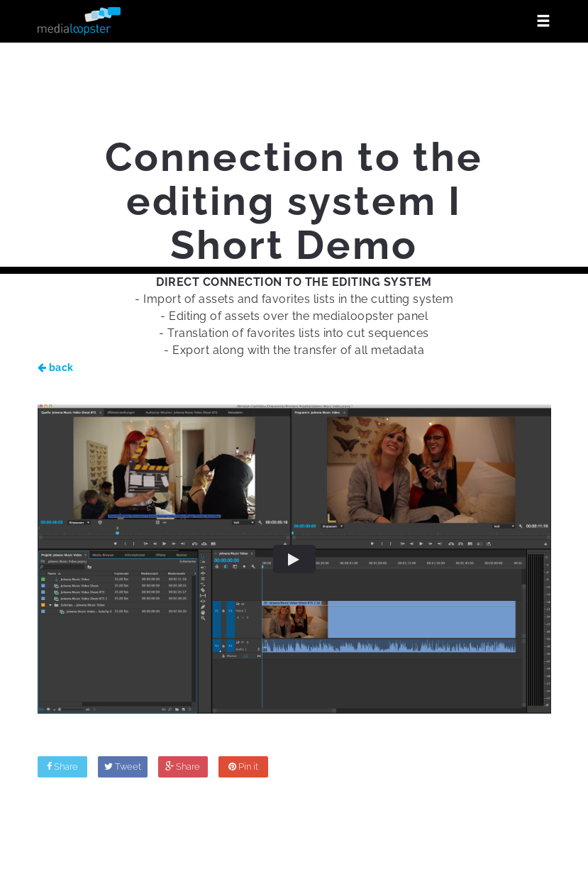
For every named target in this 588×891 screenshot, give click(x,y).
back (56, 367)
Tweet (123, 767)
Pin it (243, 767)
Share (62, 767)
